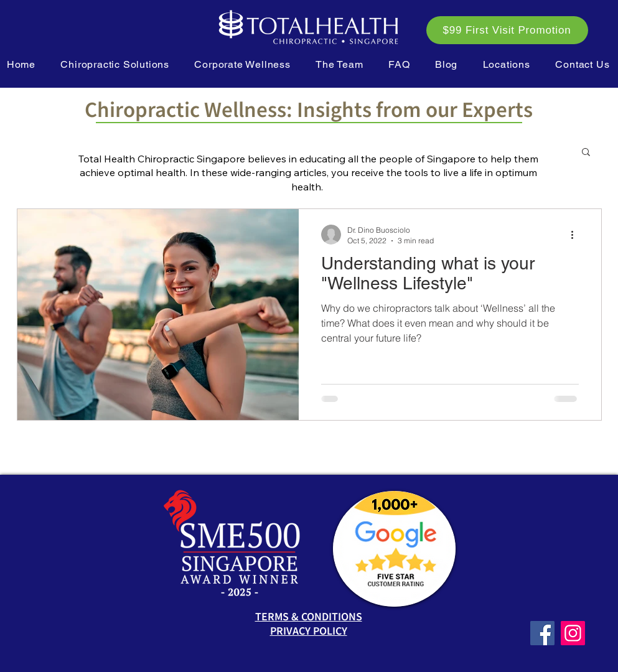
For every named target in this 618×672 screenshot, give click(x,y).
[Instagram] (573, 633)
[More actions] (577, 235)
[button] (115, 64)
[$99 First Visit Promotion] (507, 30)
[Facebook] (542, 633)
